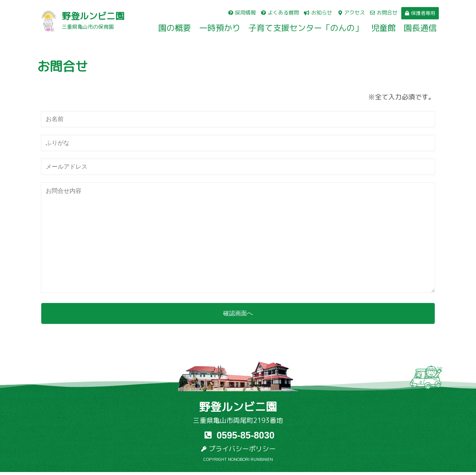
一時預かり (220, 28)
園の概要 (175, 28)
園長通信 (420, 28)
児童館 (383, 28)
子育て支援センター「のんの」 (306, 28)
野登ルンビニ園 (93, 16)
